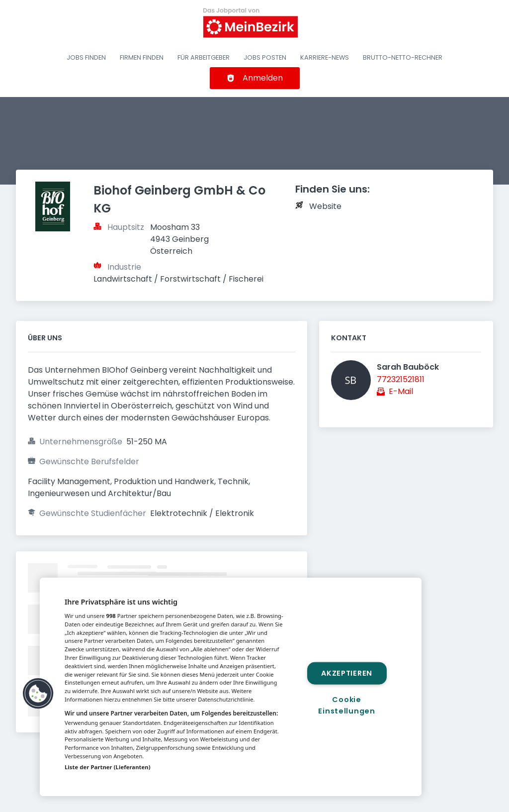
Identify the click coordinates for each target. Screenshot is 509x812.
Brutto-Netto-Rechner (403, 57)
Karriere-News (325, 57)
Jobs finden (86, 57)
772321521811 (401, 379)
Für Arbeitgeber (204, 57)
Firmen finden (142, 57)
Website (325, 206)
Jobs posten (265, 57)
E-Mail (401, 391)
